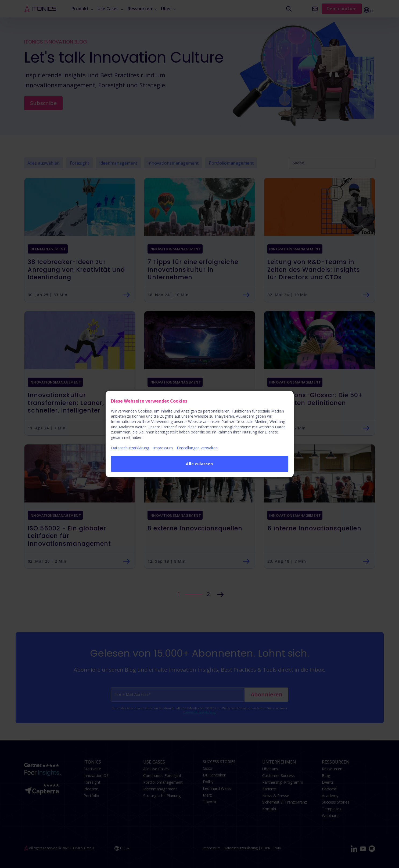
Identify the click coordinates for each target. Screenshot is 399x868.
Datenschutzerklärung (130, 448)
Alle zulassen (199, 464)
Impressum (163, 448)
